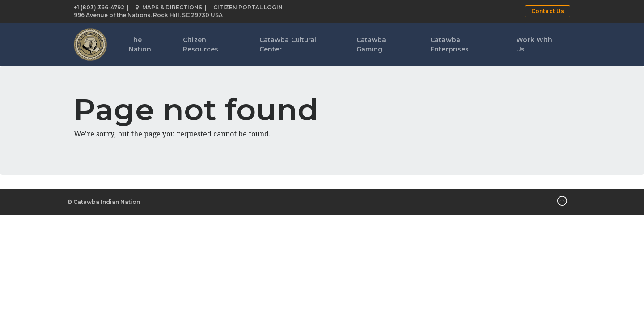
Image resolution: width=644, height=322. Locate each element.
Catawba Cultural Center (288, 44)
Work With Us (534, 44)
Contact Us (548, 11)
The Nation (140, 44)
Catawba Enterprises (449, 44)
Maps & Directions (169, 7)
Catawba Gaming (371, 44)
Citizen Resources (201, 44)
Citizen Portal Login (248, 7)
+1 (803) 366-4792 (99, 7)
